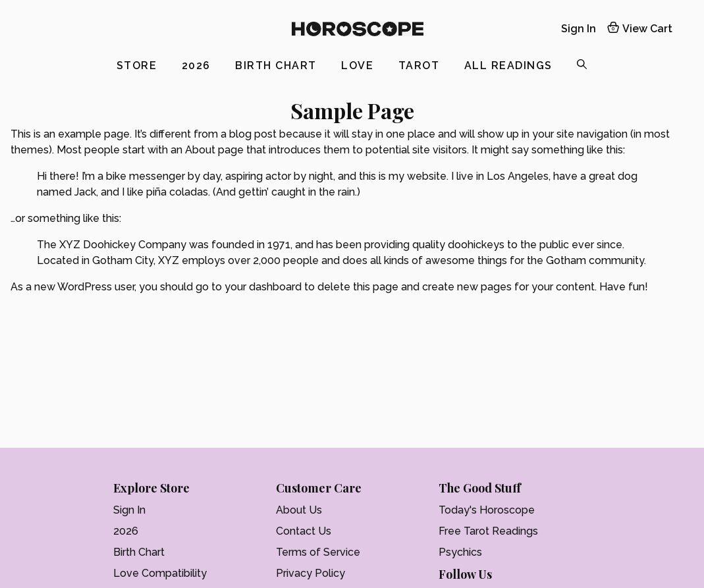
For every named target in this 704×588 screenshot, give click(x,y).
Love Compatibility (160, 573)
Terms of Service (318, 552)
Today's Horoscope (487, 510)
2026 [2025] (198, 66)
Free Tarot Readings (488, 531)
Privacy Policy (311, 573)
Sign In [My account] (579, 29)
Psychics (460, 552)
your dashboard (263, 287)
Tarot (421, 66)
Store (139, 66)
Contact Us (304, 531)
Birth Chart (278, 66)
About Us (299, 510)
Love (359, 66)
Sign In (129, 510)
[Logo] (358, 29)
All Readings (510, 66)
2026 (126, 531)
